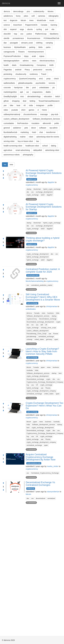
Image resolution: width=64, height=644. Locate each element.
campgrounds (9, 52)
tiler (27, 88)
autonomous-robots (12, 155)
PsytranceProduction (12, 56)
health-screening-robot (13, 146)
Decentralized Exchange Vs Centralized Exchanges (40, 484)
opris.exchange (32, 303)
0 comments (31, 199)
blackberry (54, 34)
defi (42, 325)
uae (50, 334)
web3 (43, 195)
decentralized (40, 498)
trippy (26, 56)
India (58, 313)
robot (31, 137)
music (52, 20)
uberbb (6, 38)
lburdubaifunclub (10, 132)
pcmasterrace (18, 38)
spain (56, 339)
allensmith (47, 123)
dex (28, 192)
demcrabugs (18, 11)
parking (32, 47)
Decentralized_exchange (48, 319)
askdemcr (17, 128)
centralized (51, 498)
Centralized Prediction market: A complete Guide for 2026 (43, 270)
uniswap (29, 339)
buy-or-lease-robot (25, 141)
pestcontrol (38, 70)
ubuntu (30, 29)
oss (22, 34)
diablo (48, 92)
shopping (16, 101)
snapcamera (37, 92)
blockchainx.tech (33, 275)
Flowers (21, 52)
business (7, 47)
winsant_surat (27, 43)
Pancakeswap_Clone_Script (36, 334)
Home (44, 110)
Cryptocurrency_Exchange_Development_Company (45, 382)
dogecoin (14, 20)
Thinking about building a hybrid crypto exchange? (43, 239)
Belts (40, 47)
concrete (7, 88)
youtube (15, 110)
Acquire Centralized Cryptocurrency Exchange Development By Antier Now (41, 457)
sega (22, 29)
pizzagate (14, 43)
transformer (51, 132)
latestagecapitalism (11, 61)
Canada (44, 25)
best (60, 373)
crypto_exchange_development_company (41, 391)
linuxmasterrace (34, 38)
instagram (40, 105)
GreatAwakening (27, 65)
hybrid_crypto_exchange (52, 189)
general (7, 128)
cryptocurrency (10, 79)
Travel (44, 74)
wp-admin (54, 128)
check (56, 79)
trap (16, 34)
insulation (35, 123)
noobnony (34, 74)
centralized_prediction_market (42, 285)
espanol (13, 29)
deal (25, 101)
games (31, 110)
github (6, 101)
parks (48, 47)
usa (37, 325)
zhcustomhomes (30, 114)
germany (49, 339)
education (48, 96)
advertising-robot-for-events (48, 137)
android (18, 70)
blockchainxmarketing (35, 281)
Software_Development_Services (46, 119)
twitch (58, 96)
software (43, 128)
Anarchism (17, 25)
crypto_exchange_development (38, 254)
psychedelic (40, 83)
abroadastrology (34, 96)
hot (5, 165)
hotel (34, 132)
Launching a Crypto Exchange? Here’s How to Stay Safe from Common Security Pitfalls (42, 351)
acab (34, 56)
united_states (39, 339)
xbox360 (7, 34)
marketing (25, 132)
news (34, 61)
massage (44, 114)
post (34, 88)
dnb (5, 29)
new (11, 165)
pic (54, 88)
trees (31, 20)
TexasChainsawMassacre (49, 101)
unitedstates (44, 88)
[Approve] (3, 171)
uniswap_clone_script (48, 328)
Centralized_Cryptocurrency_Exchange (45, 473)
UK (46, 325)
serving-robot (9, 141)
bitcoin (23, 20)
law (38, 141)
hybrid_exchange (33, 260)
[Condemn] (3, 178)
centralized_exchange (46, 337)
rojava (42, 56)
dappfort (51, 182)
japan (43, 367)
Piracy (27, 70)
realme (23, 137)
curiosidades (9, 123)
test (5, 20)
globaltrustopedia (25, 83)
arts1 (41, 79)
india (31, 105)
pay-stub (55, 114)
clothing (39, 43)
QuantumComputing (27, 79)
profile (50, 105)
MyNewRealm (20, 47)
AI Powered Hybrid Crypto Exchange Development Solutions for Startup (44, 173)
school (45, 146)
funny (18, 16)
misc (22, 96)
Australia (30, 370)
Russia (56, 334)
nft (25, 105)
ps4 (47, 29)
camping (49, 43)
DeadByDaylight (10, 96)
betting (32, 101)
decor (34, 128)
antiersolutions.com (34, 463)
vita (53, 29)
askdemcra (8, 16)
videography (53, 16)
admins (26, 61)
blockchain (37, 189)
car (27, 92)
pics (28, 11)
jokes (26, 16)
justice (29, 34)
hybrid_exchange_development (38, 257)
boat (18, 105)
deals (14, 65)
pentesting (8, 74)
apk (22, 92)
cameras (42, 16)
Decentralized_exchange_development (40, 322)
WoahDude (41, 20)
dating (54, 146)
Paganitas (8, 70)
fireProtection (23, 123)
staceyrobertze (53, 492)
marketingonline (10, 92)
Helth (51, 65)
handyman (18, 88)
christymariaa (51, 306)
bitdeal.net (31, 488)
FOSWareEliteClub (51, 38)
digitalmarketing (10, 137)
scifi (33, 16)
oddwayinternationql (12, 114)
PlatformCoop (41, 34)
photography (28, 155)
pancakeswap (31, 337)
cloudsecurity (21, 74)
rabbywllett (38, 150)
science (7, 25)
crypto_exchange (33, 195)
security (49, 70)
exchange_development (44, 192)
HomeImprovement (36, 52)
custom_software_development (16, 119)
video (6, 110)
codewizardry (39, 11)
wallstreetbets (9, 83)
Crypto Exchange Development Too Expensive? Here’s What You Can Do (44, 406)
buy (28, 385)
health (6, 65)
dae (5, 43)
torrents (52, 83)
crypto (58, 322)
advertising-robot (52, 150)
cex (33, 192)
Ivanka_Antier (53, 466)
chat (41, 132)
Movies (50, 11)
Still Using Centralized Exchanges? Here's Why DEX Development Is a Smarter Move (43, 297)
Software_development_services (38, 316)
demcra (6, 3)
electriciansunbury (47, 61)
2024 (23, 110)
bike (12, 105)
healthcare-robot (32, 146)
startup (29, 189)
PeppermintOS (31, 25)
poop (48, 79)
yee (5, 105)
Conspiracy (41, 65)
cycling (39, 29)
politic (57, 123)
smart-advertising (23, 150)
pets (26, 128)
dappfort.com (32, 179)
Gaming (54, 25)
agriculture (8, 150)
